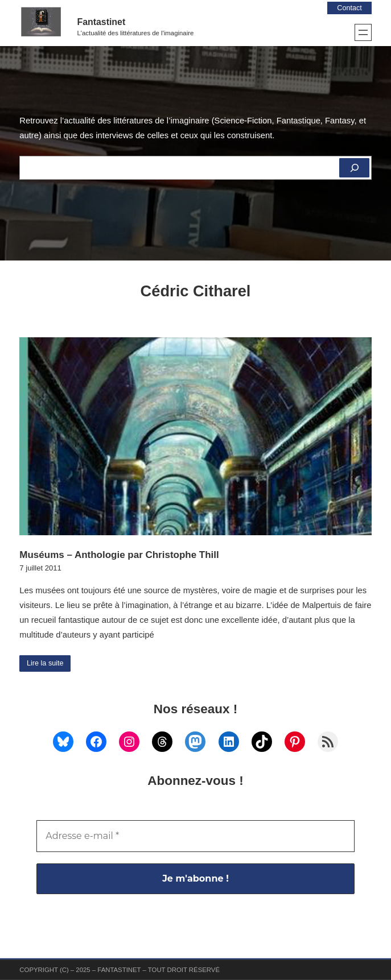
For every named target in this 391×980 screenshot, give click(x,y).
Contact (349, 8)
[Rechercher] (354, 168)
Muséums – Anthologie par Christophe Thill (119, 555)
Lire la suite (46, 663)
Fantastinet (102, 22)
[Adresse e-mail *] (195, 837)
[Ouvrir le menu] (363, 32)
